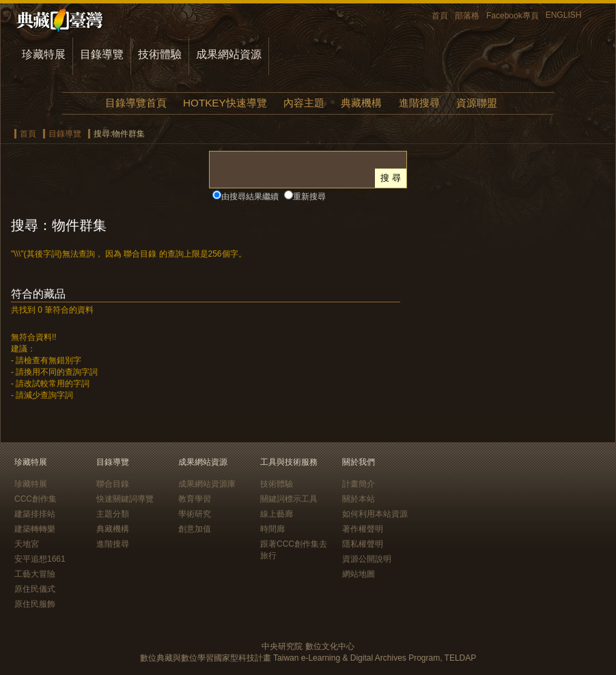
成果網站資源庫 (207, 484)
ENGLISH (564, 15)
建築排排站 (35, 514)
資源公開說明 (367, 559)
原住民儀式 (35, 589)
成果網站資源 (229, 54)
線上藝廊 (277, 514)
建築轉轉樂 (35, 529)
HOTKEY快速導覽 (225, 103)
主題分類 (113, 514)
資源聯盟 (477, 103)
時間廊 (272, 529)
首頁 (440, 16)
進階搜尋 (419, 103)
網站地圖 (359, 574)
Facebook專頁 (513, 16)
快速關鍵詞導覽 (125, 499)
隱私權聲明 (363, 544)
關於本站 (359, 499)
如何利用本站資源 (375, 514)
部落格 (467, 16)
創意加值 (195, 529)
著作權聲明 (363, 529)
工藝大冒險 (35, 574)
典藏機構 (361, 103)
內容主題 (304, 103)
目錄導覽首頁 (136, 103)
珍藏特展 (44, 54)
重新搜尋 (309, 197)
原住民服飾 (35, 604)
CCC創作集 (36, 499)
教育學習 (195, 499)
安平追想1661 (40, 559)
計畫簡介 (359, 484)
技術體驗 (160, 54)
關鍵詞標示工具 (289, 499)
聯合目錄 (113, 484)
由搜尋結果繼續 (250, 197)
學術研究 (195, 514)
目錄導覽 (102, 54)
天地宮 (27, 544)
